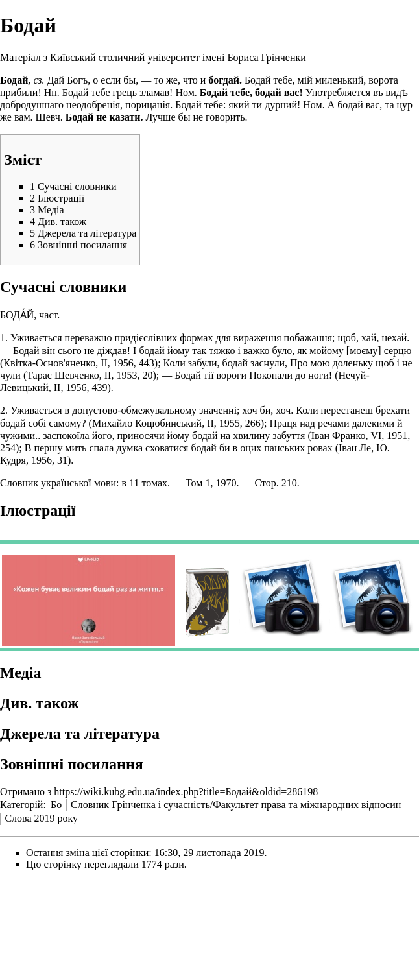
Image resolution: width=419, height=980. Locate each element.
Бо (56, 805)
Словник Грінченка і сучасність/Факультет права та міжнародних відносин (236, 805)
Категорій (21, 805)
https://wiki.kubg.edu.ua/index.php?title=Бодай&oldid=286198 (186, 792)
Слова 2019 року (41, 818)
